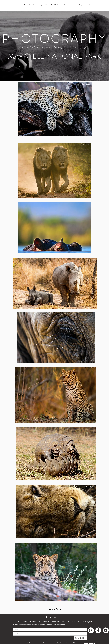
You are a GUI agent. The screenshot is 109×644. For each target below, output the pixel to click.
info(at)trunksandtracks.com (28, 621)
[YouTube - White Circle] (106, 630)
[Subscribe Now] (80, 638)
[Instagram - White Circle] (91, 630)
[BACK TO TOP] (56, 609)
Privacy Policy (89, 643)
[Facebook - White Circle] (98, 630)
